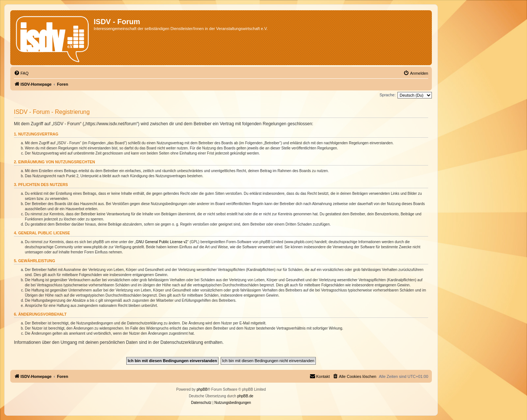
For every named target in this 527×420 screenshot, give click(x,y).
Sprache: (388, 95)
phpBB (202, 389)
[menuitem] (21, 73)
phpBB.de (245, 396)
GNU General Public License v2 (162, 242)
